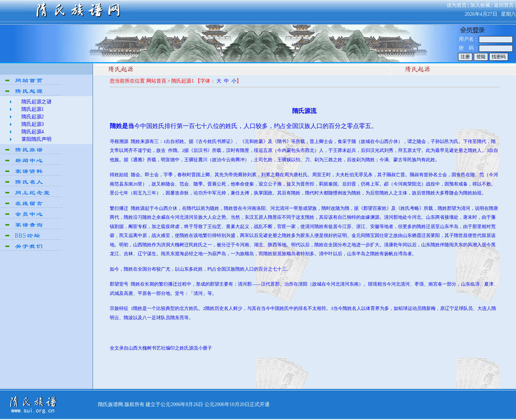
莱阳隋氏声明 (36, 139)
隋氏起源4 (33, 132)
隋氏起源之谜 (36, 102)
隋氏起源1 (33, 109)
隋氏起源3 (33, 124)
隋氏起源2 (33, 117)
